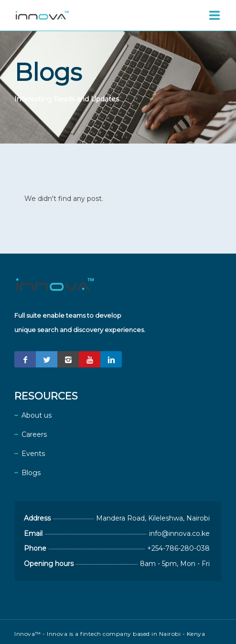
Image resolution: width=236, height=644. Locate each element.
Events (33, 454)
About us (37, 415)
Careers (34, 434)
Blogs (31, 473)
